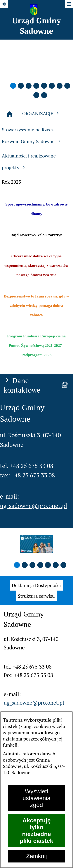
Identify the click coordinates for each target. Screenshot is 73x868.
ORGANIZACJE (41, 113)
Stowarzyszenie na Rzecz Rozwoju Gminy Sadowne (32, 135)
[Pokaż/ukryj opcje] (4, 4)
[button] (13, 86)
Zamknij (36, 856)
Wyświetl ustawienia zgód (36, 798)
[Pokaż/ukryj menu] (69, 4)
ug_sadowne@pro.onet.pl (34, 506)
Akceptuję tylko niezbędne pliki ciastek (36, 831)
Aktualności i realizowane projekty (29, 162)
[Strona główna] (10, 114)
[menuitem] (36, 585)
